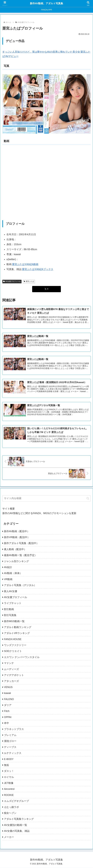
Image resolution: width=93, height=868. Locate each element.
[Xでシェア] (46, 289)
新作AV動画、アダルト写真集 (46, 3)
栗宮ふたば (29, 281)
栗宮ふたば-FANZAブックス (38, 269)
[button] (88, 499)
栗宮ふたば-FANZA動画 (25, 264)
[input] (46, 499)
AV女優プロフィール (12, 281)
